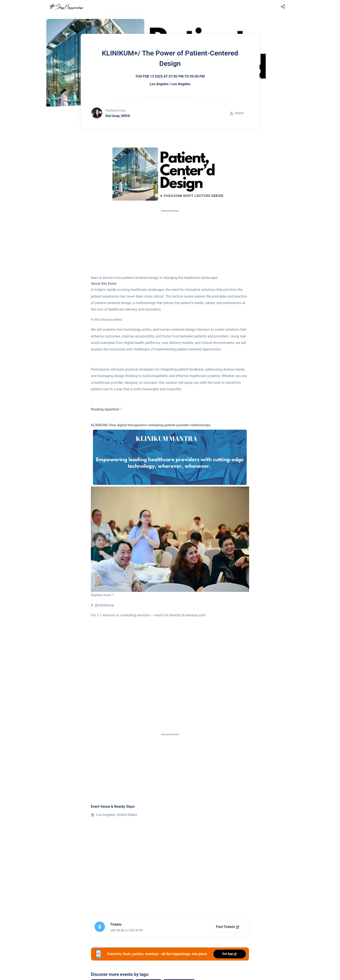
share (237, 113)
